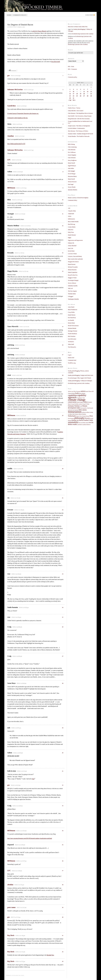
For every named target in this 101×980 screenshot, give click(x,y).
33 (63, 806)
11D (69, 208)
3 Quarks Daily (72, 211)
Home (9, 15)
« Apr (70, 100)
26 (63, 627)
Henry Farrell (71, 163)
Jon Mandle (71, 320)
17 (63, 355)
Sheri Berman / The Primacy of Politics (78, 131)
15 (63, 327)
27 (63, 656)
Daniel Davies (72, 315)
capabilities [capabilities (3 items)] (72, 395)
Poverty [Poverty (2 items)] (87, 418)
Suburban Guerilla (73, 286)
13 (63, 253)
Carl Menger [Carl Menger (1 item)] (79, 398)
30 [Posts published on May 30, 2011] (70, 98)
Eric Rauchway (72, 318)
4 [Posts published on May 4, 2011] (77, 89)
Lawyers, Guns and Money (75, 256)
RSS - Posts (71, 66)
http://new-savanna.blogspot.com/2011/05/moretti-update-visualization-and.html (30, 838)
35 (63, 845)
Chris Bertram (72, 150)
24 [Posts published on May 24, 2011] (74, 96)
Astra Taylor (71, 307)
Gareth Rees (12, 106)
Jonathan (11, 136)
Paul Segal (71, 184)
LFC (9, 160)
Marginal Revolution (73, 262)
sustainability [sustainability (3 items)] (73, 422)
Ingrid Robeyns (72, 166)
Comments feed (72, 360)
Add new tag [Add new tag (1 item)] (71, 391)
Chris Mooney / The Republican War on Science (80, 113)
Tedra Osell (71, 344)
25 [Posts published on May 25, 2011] (77, 96)
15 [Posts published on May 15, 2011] (91, 92)
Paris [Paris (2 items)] (91, 416)
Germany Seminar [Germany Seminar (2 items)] (74, 406)
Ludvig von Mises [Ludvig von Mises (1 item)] (86, 412)
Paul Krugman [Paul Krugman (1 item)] (71, 418)
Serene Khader (72, 187)
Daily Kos (71, 230)
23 (63, 574)
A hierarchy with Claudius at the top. (18, 118)
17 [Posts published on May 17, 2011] (74, 94)
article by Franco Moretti (39, 31)
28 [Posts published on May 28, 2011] (88, 96)
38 (63, 885)
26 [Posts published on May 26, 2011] (81, 96)
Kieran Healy (71, 323)
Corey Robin (71, 312)
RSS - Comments (72, 69)
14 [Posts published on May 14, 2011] (88, 92)
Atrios (70, 216)
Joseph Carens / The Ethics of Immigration (79, 126)
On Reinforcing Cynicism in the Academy (83, 34)
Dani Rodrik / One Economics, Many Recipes (80, 116)
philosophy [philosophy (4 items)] (79, 418)
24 (63, 607)
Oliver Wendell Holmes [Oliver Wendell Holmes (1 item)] (84, 416)
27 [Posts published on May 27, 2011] (84, 96)
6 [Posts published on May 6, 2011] (84, 89)
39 (63, 907)
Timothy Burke (72, 294)
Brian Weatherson (73, 310)
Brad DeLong (71, 224)
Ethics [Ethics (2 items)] (86, 402)
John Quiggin (71, 171)
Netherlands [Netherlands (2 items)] (72, 416)
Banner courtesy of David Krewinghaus (78, 198)
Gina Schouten (72, 158)
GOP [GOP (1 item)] (81, 406)
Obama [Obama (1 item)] (78, 416)
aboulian (10, 885)
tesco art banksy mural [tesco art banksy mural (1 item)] (84, 423)
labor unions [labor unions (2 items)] (83, 410)
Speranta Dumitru (73, 190)
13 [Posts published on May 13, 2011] (84, 92)
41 (63, 935)
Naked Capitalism (73, 272)
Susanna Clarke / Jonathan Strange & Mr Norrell (80, 134)
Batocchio (71, 27)
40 (63, 917)
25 (63, 617)
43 (63, 961)
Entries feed (71, 358)
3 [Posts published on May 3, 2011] (74, 89)
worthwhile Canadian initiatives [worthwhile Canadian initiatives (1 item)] (84, 425)
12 (63, 226)
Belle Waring (71, 144)
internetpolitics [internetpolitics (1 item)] (84, 408)
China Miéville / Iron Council (76, 111)
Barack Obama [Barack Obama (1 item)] (89, 391)
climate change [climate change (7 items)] (77, 400)
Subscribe (89, 15)
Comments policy (20, 15)
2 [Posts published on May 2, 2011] (70, 89)
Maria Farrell (71, 179)
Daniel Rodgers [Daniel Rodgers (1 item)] (80, 402)
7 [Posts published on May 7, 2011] (88, 89)
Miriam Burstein (72, 270)
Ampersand (71, 214)
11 (63, 214)
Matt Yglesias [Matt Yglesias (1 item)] (76, 414)
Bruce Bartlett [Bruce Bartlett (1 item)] (82, 393)
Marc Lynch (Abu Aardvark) (75, 259)
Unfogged (71, 296)
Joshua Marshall (72, 246)
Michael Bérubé (72, 328)
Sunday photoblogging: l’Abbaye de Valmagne (80, 381)
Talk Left (70, 288)
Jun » (74, 100)
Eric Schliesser (72, 152)
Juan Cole (71, 248)
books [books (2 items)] (77, 393)
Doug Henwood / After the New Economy (79, 119)
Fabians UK (71, 243)
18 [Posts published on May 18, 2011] (77, 94)
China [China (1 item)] (83, 398)
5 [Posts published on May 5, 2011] (81, 89)
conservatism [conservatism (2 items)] (72, 402)
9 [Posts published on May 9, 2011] (70, 92)
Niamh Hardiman (72, 334)
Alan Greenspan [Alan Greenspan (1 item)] (77, 391)
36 (63, 861)
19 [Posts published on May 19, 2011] (81, 94)
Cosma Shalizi (72, 227)
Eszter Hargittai (72, 155)
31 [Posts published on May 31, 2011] (74, 98)
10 (63, 200)
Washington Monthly (73, 299)
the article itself (56, 62)
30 (63, 753)
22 (63, 510)
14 (63, 271)
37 (63, 871)
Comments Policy (73, 200)
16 (63, 345)
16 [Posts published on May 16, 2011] (70, 94)
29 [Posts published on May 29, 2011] (91, 96)
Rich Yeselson (72, 336)
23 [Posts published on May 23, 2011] (70, 96)
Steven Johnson (72, 283)
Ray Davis (11, 935)
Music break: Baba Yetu (81, 27)
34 (63, 831)
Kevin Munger (72, 174)
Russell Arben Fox (73, 275)
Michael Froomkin (73, 267)
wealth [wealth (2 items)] (75, 424)
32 (63, 785)
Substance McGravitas (15, 90)
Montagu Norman (73, 331)
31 (63, 771)
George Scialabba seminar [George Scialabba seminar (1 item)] (77, 404)
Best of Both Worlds (73, 222)
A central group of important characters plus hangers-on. (23, 113)
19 (63, 415)
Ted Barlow (71, 342)
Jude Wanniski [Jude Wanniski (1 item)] (75, 410)
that (33, 779)
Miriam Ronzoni (72, 182)
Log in (70, 355)
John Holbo (71, 168)
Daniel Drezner (72, 235)
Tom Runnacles (72, 347)
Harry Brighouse (72, 160)
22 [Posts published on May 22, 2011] (91, 94)
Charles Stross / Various (74, 108)
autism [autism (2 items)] (83, 391)
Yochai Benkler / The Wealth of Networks (79, 136)
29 (63, 728)
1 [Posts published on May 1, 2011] (91, 87)
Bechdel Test (50, 955)
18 (63, 375)
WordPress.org (72, 363)
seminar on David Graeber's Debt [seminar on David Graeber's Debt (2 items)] (82, 420)
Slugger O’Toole (72, 278)
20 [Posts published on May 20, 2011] (84, 94)
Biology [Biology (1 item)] (73, 393)
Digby (70, 238)
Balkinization (71, 219)
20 (63, 469)
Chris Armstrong (72, 147)
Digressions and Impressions (75, 240)
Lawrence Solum (72, 254)
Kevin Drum (71, 251)
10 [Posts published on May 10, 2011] (74, 92)
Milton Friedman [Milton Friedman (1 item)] (82, 414)
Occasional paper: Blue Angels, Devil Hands (79, 378)
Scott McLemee (72, 339)
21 (63, 498)
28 (63, 683)
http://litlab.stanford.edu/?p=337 (16, 144)
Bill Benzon (11, 188)
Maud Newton (72, 264)
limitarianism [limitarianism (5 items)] (75, 412)
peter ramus (11, 907)
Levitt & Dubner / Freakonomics (76, 128)
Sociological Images (73, 280)
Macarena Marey (72, 176)
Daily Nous (71, 232)
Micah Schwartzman (73, 326)
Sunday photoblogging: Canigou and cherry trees (81, 375)
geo (9, 75)
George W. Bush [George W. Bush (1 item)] (86, 404)
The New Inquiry (72, 291)
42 (63, 952)
